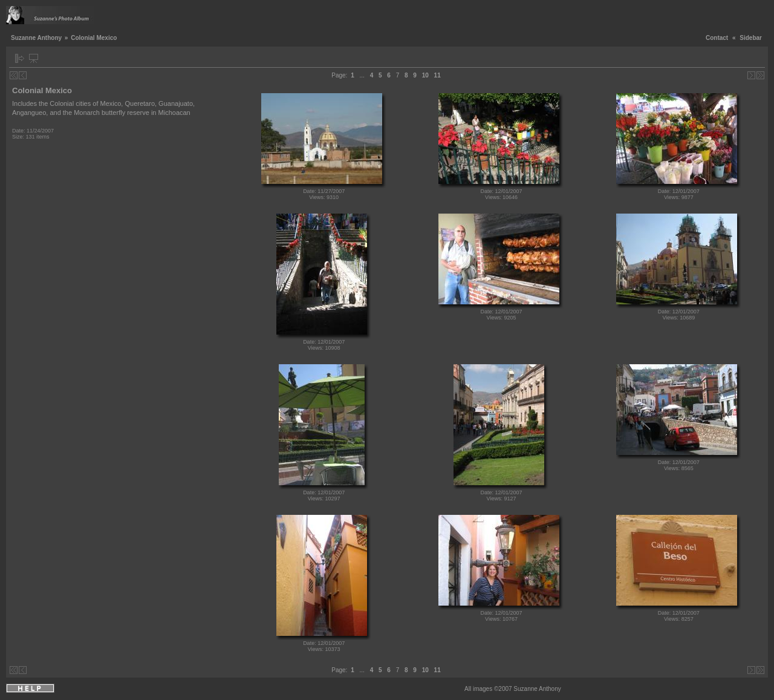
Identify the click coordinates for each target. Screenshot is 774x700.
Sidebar (751, 38)
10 (425, 75)
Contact (717, 38)
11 (437, 75)
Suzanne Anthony (36, 38)
